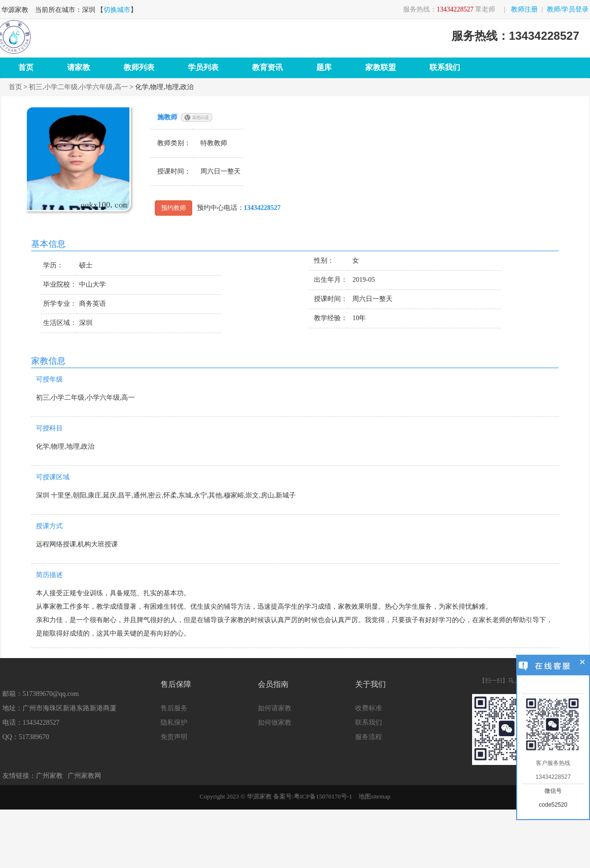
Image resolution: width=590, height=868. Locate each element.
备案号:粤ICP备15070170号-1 (313, 796)
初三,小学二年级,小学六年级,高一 (78, 87)
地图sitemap (374, 796)
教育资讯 (267, 67)
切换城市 (117, 10)
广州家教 (49, 776)
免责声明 (174, 737)
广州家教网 (84, 776)
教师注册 (524, 9)
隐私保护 (174, 723)
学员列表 (203, 67)
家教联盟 (381, 67)
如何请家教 (275, 708)
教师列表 (139, 67)
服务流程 (369, 737)
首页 (26, 67)
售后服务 (174, 708)
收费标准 (369, 708)
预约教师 (173, 208)
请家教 (79, 67)
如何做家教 (275, 723)
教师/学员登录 (568, 9)
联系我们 (445, 67)
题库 (324, 67)
